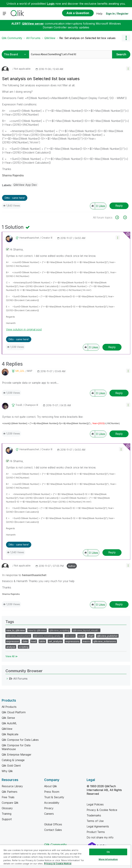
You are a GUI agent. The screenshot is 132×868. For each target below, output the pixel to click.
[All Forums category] (7, 679)
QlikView (50, 38)
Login (51, 4)
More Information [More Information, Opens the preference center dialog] (108, 859)
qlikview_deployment (18, 636)
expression (13, 641)
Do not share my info (100, 837)
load (34, 641)
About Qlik (51, 786)
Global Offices (53, 824)
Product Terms (96, 832)
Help (99, 14)
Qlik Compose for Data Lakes (20, 740)
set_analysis (55, 641)
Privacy (49, 808)
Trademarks (94, 815)
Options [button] (126, 38)
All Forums (33, 38)
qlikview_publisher (107, 636)
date (25, 641)
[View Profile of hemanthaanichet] (29, 238)
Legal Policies (95, 804)
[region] (65, 856)
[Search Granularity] (16, 54)
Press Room (52, 792)
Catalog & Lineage (13, 760)
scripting (24, 647)
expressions (72, 641)
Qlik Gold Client (11, 766)
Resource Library (12, 786)
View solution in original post (24, 329)
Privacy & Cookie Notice (102, 810)
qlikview (70, 636)
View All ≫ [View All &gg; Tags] (12, 656)
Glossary (7, 808)
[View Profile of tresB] (19, 405)
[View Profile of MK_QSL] (20, 371)
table (42, 641)
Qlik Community (12, 38)
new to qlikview (37, 630)
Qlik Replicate (10, 734)
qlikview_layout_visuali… (86, 630)
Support (7, 819)
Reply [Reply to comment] (112, 347)
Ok (108, 852)
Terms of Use (95, 821)
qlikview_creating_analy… (48, 636)
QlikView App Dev (25, 185)
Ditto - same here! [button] (15, 198)
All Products (9, 707)
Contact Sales (53, 830)
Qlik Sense (8, 718)
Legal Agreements (98, 826)
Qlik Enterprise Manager (16, 755)
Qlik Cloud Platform (14, 712)
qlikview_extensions (105, 641)
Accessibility (52, 803)
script (81, 636)
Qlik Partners (10, 792)
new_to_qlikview (16, 630)
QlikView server (33, 24)
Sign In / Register (117, 14)
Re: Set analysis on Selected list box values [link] (87, 38)
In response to (24, 575)
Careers (49, 814)
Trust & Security (54, 797)
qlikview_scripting (59, 630)
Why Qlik (7, 771)
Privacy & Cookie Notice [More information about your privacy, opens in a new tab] (58, 864)
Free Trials (8, 797)
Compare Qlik (10, 803)
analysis (11, 647)
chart (91, 636)
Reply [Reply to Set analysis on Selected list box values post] (119, 206)
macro (86, 641)
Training (7, 814)
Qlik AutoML (9, 723)
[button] (128, 69)
